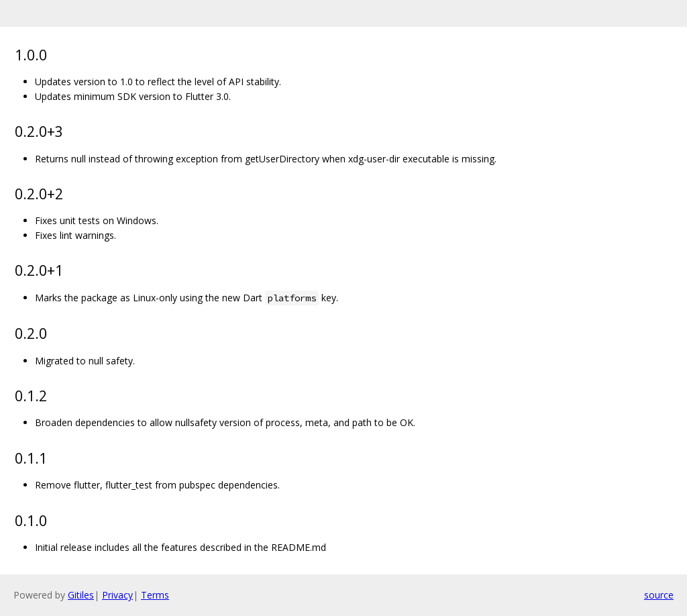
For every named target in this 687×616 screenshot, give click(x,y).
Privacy (117, 595)
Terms (155, 595)
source (659, 595)
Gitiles (81, 595)
